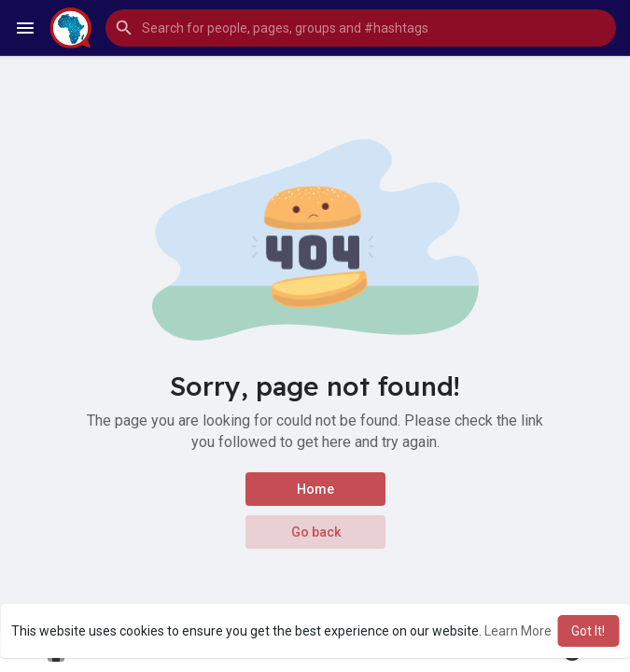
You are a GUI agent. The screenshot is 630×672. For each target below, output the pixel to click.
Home (315, 489)
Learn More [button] (518, 631)
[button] (361, 28)
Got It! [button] (588, 631)
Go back (315, 532)
